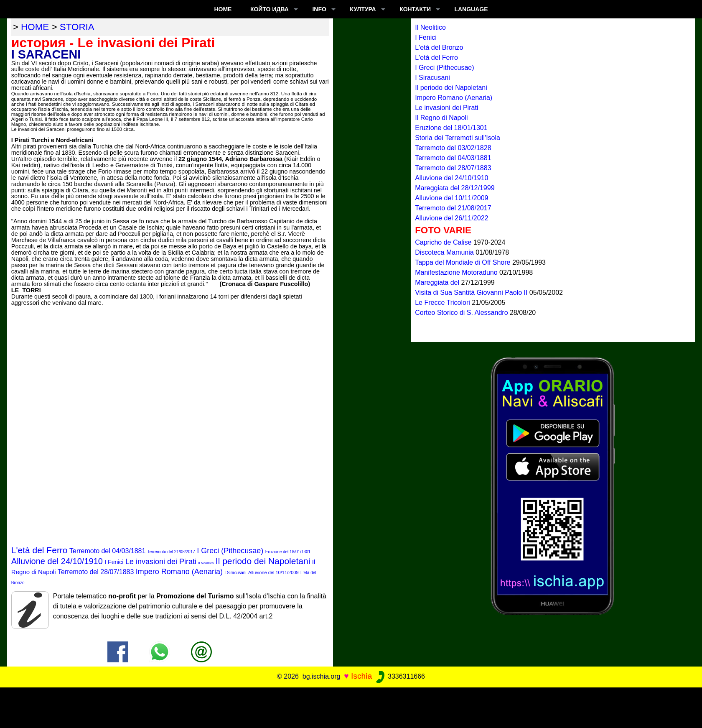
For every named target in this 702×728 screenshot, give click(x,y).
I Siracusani (235, 573)
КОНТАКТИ (415, 9)
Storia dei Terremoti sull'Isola (458, 138)
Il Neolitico (206, 563)
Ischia (361, 676)
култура (363, 9)
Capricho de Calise (444, 242)
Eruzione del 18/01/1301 (288, 552)
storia (77, 27)
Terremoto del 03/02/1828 (453, 148)
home (35, 27)
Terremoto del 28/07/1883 (96, 572)
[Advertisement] (351, 706)
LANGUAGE (471, 9)
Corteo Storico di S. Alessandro (462, 313)
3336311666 (400, 676)
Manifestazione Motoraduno (457, 272)
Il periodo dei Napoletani (263, 561)
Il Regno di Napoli (441, 118)
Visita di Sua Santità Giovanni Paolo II (472, 292)
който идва (270, 9)
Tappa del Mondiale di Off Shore (464, 262)
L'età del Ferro (39, 550)
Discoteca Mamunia (445, 252)
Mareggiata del (438, 282)
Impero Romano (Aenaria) (179, 572)
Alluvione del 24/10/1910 (57, 561)
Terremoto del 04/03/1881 (107, 551)
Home (223, 9)
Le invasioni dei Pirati (161, 562)
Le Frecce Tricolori (443, 303)
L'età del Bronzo (439, 47)
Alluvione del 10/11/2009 (273, 572)
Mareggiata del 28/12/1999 (455, 188)
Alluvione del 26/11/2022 (451, 218)
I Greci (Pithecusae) (230, 551)
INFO (319, 9)
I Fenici (114, 562)
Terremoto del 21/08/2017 (171, 552)
